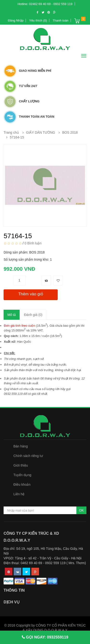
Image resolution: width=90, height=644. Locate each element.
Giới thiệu (21, 465)
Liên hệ (19, 494)
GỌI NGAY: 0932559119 (47, 637)
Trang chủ (11, 132)
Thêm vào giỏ (31, 294)
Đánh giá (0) (33, 315)
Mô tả (12, 315)
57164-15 (17, 137)
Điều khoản (22, 484)
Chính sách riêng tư (28, 456)
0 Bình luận (33, 243)
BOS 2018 (70, 132)
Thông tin (14, 590)
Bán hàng (21, 446)
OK (81, 510)
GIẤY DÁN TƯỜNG (41, 132)
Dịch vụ (12, 602)
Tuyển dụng (22, 475)
